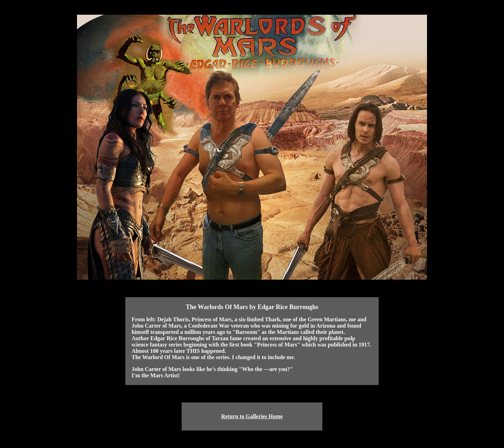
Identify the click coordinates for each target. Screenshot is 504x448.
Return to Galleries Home (252, 416)
